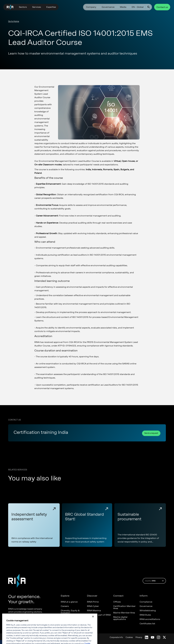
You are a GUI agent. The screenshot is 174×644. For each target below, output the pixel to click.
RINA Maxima (94, 611)
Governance (108, 7)
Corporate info (116, 637)
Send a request (151, 433)
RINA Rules (145, 615)
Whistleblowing (148, 611)
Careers (65, 606)
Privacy (139, 637)
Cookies (129, 637)
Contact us (162, 7)
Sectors (23, 7)
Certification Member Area (124, 607)
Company (91, 7)
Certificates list (147, 624)
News (64, 617)
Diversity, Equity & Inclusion (70, 612)
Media (123, 7)
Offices (117, 602)
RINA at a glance (69, 602)
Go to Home (14, 21)
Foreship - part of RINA (99, 615)
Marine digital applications (120, 618)
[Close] (93, 621)
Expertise (51, 7)
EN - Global (138, 7)
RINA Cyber (93, 606)
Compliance (146, 602)
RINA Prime (93, 602)
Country (155, 581)
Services (37, 7)
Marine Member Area (124, 613)
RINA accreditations (150, 619)
